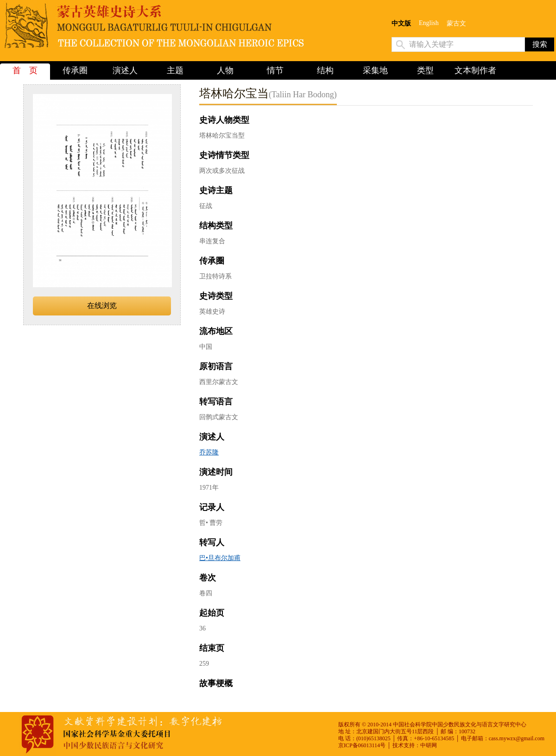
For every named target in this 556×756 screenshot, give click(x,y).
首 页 (25, 70)
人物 (225, 70)
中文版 (401, 23)
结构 (325, 70)
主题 (175, 70)
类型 (425, 70)
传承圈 (75, 70)
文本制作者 (475, 70)
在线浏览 (102, 306)
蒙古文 (456, 23)
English (429, 23)
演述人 (125, 70)
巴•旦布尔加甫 (220, 558)
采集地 (375, 70)
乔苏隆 (209, 452)
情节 (275, 70)
